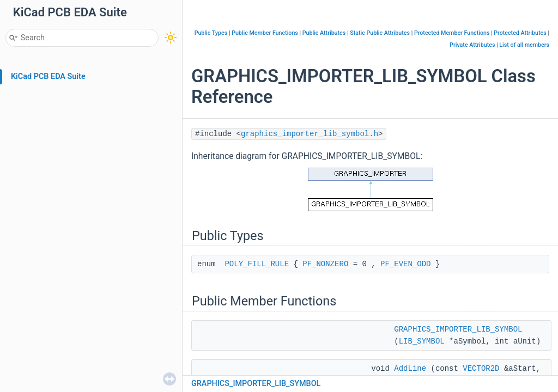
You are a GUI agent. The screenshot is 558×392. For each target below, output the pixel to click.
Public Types (211, 33)
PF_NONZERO (325, 264)
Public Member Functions (265, 33)
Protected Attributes (520, 33)
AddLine (410, 369)
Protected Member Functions (452, 33)
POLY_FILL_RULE (257, 264)
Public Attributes (324, 33)
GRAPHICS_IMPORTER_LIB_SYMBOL (458, 329)
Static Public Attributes (380, 33)
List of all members (524, 45)
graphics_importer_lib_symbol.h (310, 134)
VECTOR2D (481, 369)
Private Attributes (472, 45)
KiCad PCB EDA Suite (48, 76)
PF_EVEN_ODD (405, 264)
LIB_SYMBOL (422, 341)
